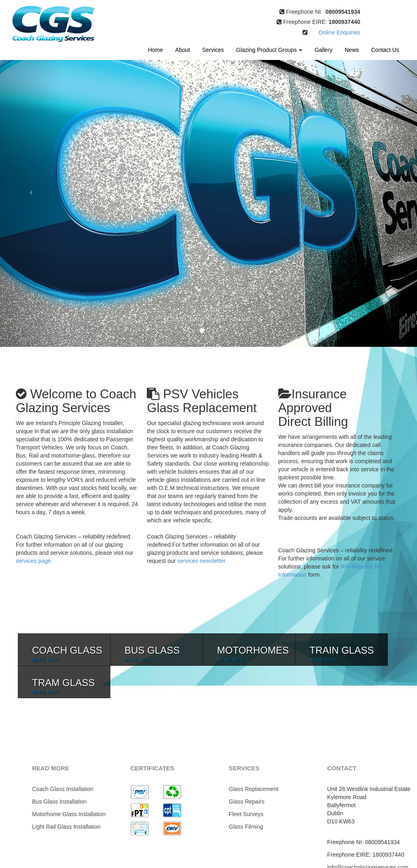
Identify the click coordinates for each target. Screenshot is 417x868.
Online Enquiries (334, 32)
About (183, 50)
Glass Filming (246, 827)
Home (155, 50)
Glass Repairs (247, 802)
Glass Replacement (254, 789)
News (352, 50)
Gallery (323, 50)
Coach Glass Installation (63, 789)
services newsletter (201, 561)
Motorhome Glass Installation (69, 814)
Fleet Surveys (246, 814)
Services (213, 50)
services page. (34, 561)
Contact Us (385, 50)
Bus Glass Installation (59, 802)
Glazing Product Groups (269, 50)
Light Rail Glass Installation (66, 827)
